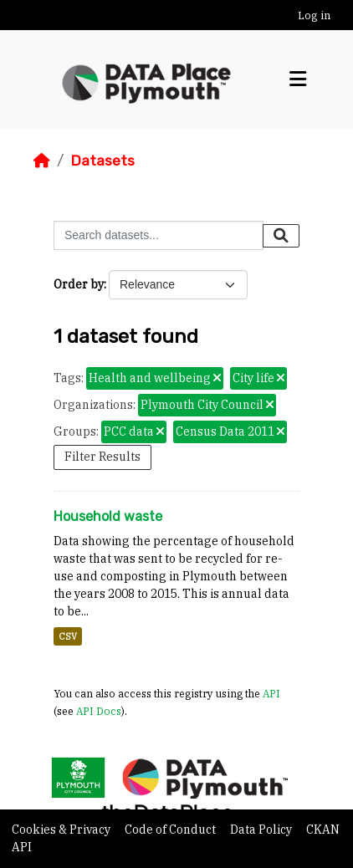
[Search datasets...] (159, 235)
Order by (79, 284)
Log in (314, 15)
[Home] (42, 161)
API (271, 693)
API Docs (99, 711)
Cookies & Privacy (62, 830)
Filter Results (102, 457)
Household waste (108, 516)
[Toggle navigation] (298, 79)
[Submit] (281, 236)
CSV (68, 636)
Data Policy (262, 830)
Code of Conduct (171, 830)
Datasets (102, 161)
